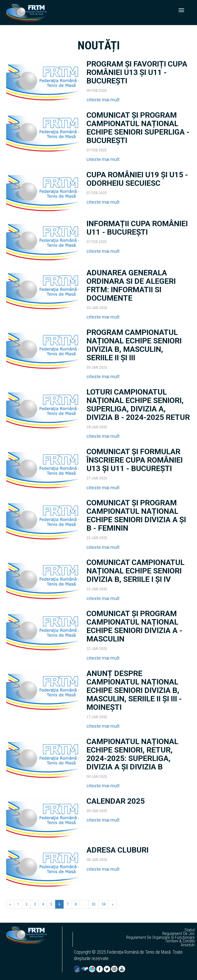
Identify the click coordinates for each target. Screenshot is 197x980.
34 (104, 904)
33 (94, 904)
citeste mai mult (103, 100)
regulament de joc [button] (179, 934)
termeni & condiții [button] (180, 941)
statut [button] (190, 930)
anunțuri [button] (188, 945)
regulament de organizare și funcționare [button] (160, 938)
